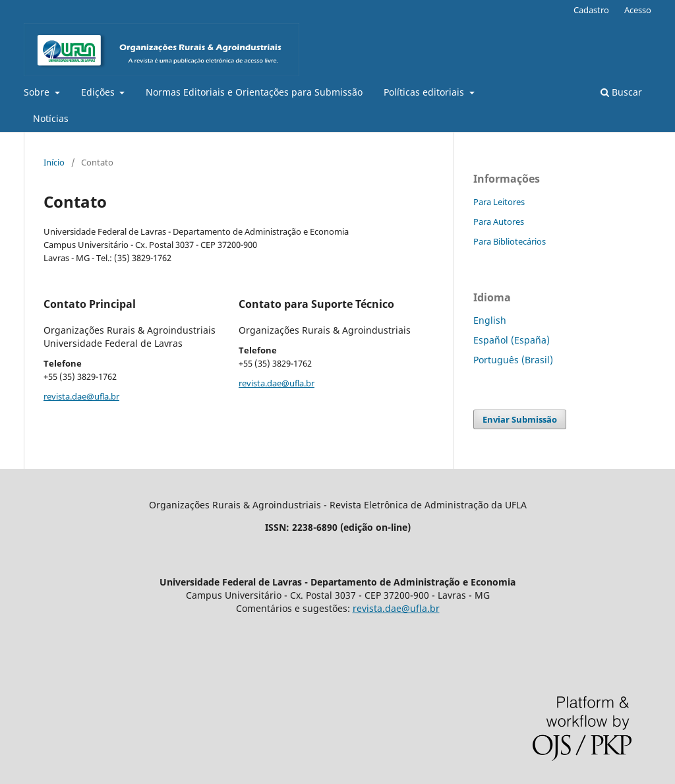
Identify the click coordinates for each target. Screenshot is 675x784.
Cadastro (591, 10)
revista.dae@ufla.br (81, 396)
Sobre (38, 92)
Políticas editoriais (425, 92)
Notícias (51, 118)
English (490, 320)
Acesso (638, 10)
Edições (99, 92)
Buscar (621, 92)
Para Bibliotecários (510, 241)
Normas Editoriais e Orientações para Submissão (254, 92)
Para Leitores (499, 202)
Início (54, 162)
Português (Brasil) (513, 360)
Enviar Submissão (520, 419)
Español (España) (512, 340)
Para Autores (499, 222)
